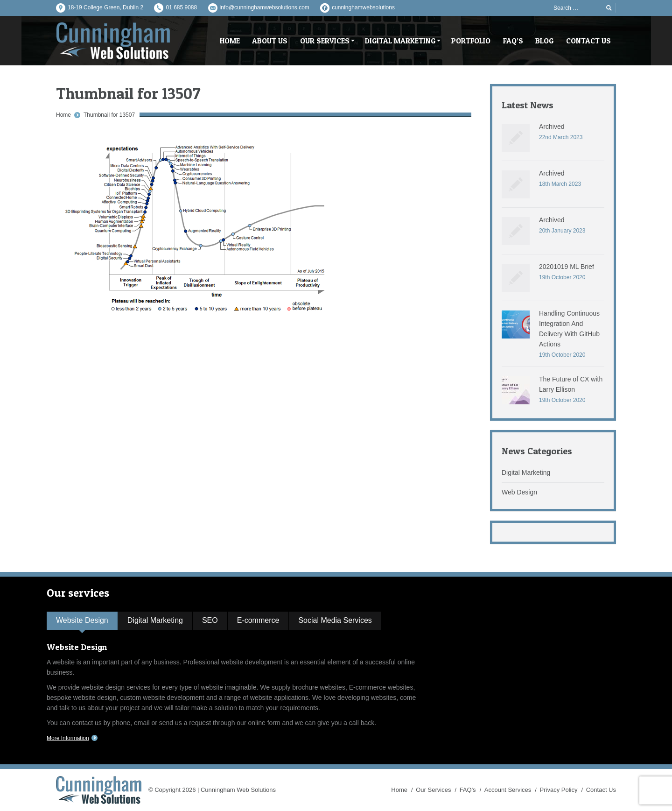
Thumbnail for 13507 (109, 115)
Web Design (519, 492)
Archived (552, 127)
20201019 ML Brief (567, 267)
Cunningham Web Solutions (238, 790)
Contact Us (601, 790)
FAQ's (468, 790)
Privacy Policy (559, 790)
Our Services (433, 790)
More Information (68, 738)
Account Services (508, 790)
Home (63, 115)
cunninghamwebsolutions (363, 7)
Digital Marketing (526, 472)
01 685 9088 (181, 7)
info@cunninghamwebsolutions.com (265, 7)
